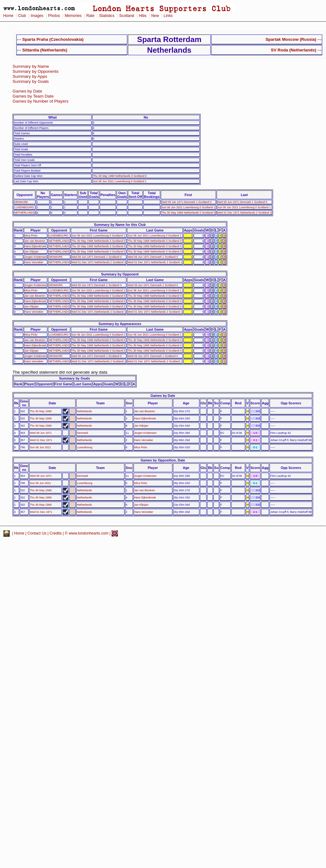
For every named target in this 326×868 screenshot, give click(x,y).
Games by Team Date (33, 96)
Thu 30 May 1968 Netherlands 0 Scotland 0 (120, 176)
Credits (56, 533)
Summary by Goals (31, 81)
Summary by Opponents (36, 71)
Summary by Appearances (120, 324)
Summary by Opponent (120, 274)
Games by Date (27, 91)
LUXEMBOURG (24, 207)
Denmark (82, 433)
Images (37, 16)
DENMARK (21, 202)
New (155, 16)
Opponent (24, 195)
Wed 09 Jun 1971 (41, 433)
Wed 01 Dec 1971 (41, 440)
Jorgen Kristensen (36, 257)
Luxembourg (85, 447)
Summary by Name (31, 66)
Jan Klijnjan (32, 252)
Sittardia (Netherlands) (45, 50)
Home (8, 16)
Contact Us (37, 533)
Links (168, 16)
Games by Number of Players (40, 101)
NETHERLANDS (24, 213)
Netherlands (84, 411)
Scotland (127, 16)
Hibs (143, 16)
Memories (73, 16)
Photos (54, 16)
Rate (90, 16)
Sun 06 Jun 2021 (40, 447)
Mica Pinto (31, 236)
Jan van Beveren (35, 241)
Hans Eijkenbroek (35, 246)
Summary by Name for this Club (120, 225)
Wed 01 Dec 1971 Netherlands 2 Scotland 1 (244, 213)
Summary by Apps (30, 76)
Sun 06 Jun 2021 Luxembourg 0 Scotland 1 (120, 181)
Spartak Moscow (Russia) (291, 39)
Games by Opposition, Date (163, 460)
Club (22, 16)
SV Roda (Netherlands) (294, 50)
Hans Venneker (34, 262)
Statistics (107, 16)
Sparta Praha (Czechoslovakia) (53, 39)
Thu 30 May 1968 (41, 411)
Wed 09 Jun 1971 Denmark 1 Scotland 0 (187, 202)
